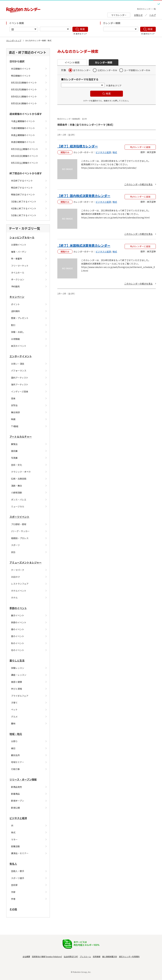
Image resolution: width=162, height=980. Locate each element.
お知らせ (138, 15)
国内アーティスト (20, 378)
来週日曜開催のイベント (23, 142)
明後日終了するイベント (23, 194)
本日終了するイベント (22, 181)
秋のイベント (18, 643)
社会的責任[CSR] (71, 956)
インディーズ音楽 (20, 391)
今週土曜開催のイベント (23, 121)
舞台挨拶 (15, 412)
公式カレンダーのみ (107, 70)
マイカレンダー (119, 15)
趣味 (13, 723)
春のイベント (18, 629)
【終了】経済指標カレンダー (78, 146)
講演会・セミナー (20, 853)
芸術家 (14, 885)
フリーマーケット (20, 266)
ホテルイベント (19, 591)
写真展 (14, 458)
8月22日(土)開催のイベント (25, 163)
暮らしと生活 (17, 660)
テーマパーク (18, 570)
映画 (13, 419)
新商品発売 (17, 787)
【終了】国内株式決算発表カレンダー (84, 196)
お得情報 (15, 339)
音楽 (13, 398)
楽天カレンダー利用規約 (129, 956)
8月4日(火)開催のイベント (24, 96)
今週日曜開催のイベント (23, 128)
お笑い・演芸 (18, 364)
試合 (13, 552)
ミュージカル (18, 506)
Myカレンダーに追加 (140, 147)
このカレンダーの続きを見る (138, 184)
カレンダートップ (14, 40)
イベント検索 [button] (72, 62)
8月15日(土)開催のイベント (25, 149)
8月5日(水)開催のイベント (24, 103)
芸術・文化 (17, 465)
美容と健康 (17, 682)
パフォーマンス (19, 371)
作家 (13, 892)
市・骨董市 (17, 259)
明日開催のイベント (21, 76)
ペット (14, 710)
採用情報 (97, 956)
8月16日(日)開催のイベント (25, 156)
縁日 (13, 748)
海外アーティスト (20, 384)
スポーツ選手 (18, 878)
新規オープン (18, 801)
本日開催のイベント (21, 69)
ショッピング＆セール (22, 237)
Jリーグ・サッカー (20, 531)
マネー (14, 839)
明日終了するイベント (22, 188)
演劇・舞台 (17, 486)
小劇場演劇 (17, 493)
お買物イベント (19, 245)
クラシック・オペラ (21, 472)
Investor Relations (54, 956)
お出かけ (15, 577)
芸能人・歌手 (18, 871)
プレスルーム (85, 956)
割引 (13, 325)
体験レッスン (18, 668)
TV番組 (15, 426)
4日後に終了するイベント (24, 208)
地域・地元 (16, 734)
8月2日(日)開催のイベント (24, 83)
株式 (13, 832)
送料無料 (15, 311)
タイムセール (18, 273)
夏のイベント (18, 636)
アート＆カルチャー (21, 437)
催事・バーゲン (19, 252)
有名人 (13, 864)
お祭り (14, 741)
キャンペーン (17, 297)
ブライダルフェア (20, 696)
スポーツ (15, 545)
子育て (14, 703)
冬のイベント (18, 650)
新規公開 (15, 808)
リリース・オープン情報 (23, 779)
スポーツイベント (19, 517)
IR (12, 826)
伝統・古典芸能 (19, 479)
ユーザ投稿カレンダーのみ (137, 70)
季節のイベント (18, 608)
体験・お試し (18, 332)
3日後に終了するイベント (24, 202)
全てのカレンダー (82, 70)
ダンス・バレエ (19, 500)
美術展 (14, 451)
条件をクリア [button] (115, 86)
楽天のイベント (19, 346)
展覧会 (14, 444)
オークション (18, 279)
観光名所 (15, 755)
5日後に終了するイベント (24, 215)
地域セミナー (18, 762)
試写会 (14, 405)
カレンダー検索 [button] (104, 62)
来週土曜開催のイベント (23, 135)
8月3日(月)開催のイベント (24, 89)
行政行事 (15, 769)
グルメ (14, 717)
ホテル (14, 598)
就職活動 (15, 846)
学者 (13, 899)
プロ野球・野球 (19, 524)
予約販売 (15, 286)
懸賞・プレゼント (20, 318)
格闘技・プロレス (20, 538)
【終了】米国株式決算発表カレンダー (84, 245)
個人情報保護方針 (110, 956)
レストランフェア (20, 584)
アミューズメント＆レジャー (26, 562)
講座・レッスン (19, 675)
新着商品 (15, 794)
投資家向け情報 (38, 956)
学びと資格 (17, 689)
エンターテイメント (21, 356)
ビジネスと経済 (18, 818)
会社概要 (26, 956)
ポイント (15, 304)
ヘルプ (152, 15)
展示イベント (18, 615)
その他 (13, 909)
